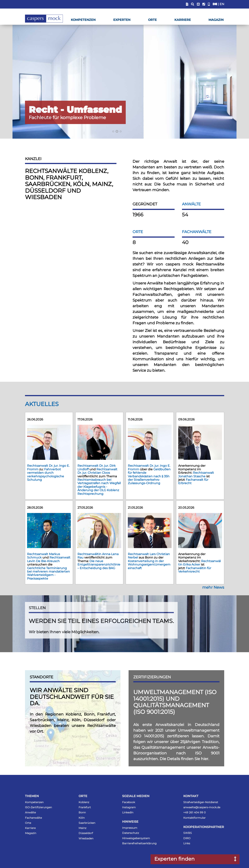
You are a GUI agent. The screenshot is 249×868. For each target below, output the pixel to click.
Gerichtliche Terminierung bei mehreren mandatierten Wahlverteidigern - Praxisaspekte (48, 573)
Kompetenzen (83, 20)
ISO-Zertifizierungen (38, 807)
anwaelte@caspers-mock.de (202, 807)
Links (187, 843)
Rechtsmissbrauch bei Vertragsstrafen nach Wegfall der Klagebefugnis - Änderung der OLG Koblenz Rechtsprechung (99, 487)
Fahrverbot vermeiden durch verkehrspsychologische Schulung (46, 474)
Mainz (82, 828)
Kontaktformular (194, 818)
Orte (152, 20)
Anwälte (191, 204)
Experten (122, 20)
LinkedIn (128, 812)
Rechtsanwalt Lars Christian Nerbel (149, 556)
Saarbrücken (87, 823)
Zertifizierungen (152, 677)
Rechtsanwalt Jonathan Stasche (196, 474)
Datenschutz (131, 833)
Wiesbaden (86, 838)
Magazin (216, 20)
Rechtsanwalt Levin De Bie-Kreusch (49, 559)
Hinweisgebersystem (136, 838)
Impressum (130, 828)
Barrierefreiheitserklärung (139, 843)
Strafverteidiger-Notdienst (201, 802)
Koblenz (84, 802)
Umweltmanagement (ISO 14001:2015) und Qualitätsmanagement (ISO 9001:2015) (175, 702)
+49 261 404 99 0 (194, 812)
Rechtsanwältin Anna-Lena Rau (98, 556)
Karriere (183, 20)
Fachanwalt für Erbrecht (193, 481)
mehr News (213, 587)
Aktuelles (42, 404)
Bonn (82, 812)
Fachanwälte (197, 232)
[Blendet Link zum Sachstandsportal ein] (187, 4)
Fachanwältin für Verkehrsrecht (195, 570)
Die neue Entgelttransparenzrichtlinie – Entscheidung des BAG (99, 565)
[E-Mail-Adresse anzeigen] (198, 4)
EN (222, 4)
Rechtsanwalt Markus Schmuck (44, 556)
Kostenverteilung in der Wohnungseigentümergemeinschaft (149, 565)
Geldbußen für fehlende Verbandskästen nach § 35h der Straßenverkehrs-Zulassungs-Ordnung (149, 476)
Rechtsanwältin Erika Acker (199, 563)
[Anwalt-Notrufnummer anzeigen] (209, 4)
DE (215, 4)
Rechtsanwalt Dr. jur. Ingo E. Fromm (149, 467)
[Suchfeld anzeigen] (193, 4)
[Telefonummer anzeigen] (204, 4)
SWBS (188, 833)
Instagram (129, 807)
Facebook (129, 802)
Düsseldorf (86, 833)
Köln (82, 818)
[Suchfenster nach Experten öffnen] (232, 859)
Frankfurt (85, 807)
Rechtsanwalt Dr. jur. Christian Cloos (97, 471)
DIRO (187, 838)
